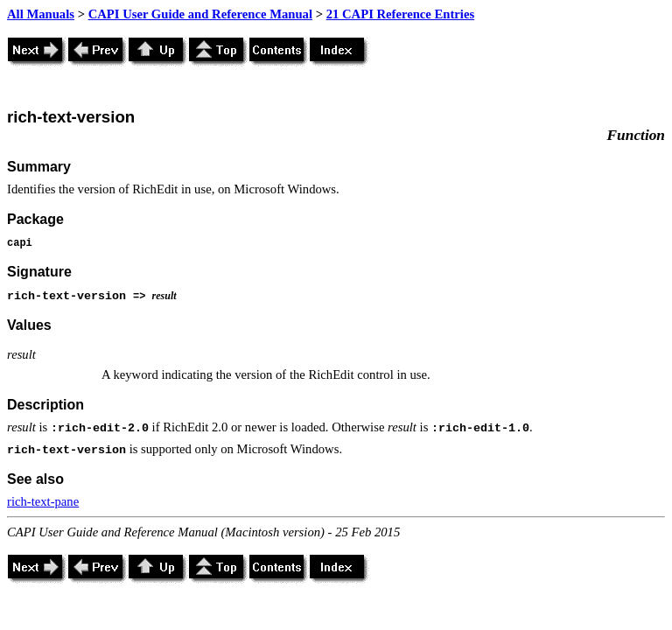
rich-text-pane (43, 501)
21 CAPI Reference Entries (400, 14)
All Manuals (41, 14)
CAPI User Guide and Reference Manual (200, 14)
